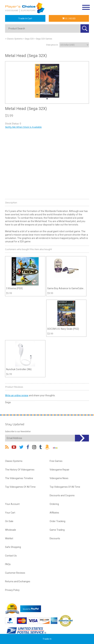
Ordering (54, 504)
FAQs (8, 564)
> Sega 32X (28, 39)
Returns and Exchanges (18, 581)
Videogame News (59, 478)
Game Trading (57, 530)
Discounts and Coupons (62, 495)
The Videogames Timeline (19, 478)
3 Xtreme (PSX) (14, 288)
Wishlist (9, 538)
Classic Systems (14, 461)
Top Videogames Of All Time (20, 487)
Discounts (55, 538)
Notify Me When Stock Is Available (23, 127)
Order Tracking (57, 521)
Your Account (12, 504)
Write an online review (17, 395)
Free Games (56, 461)
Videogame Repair (59, 470)
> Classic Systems (14, 39)
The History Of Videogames (20, 470)
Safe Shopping (13, 547)
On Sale (9, 521)
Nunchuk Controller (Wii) (19, 369)
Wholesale (11, 530)
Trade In (47, 639)
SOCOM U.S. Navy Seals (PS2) (63, 329)
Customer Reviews (15, 573)
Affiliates (54, 513)
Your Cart (10, 513)
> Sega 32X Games (43, 39)
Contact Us (11, 556)
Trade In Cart (25, 18)
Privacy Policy (12, 590)
